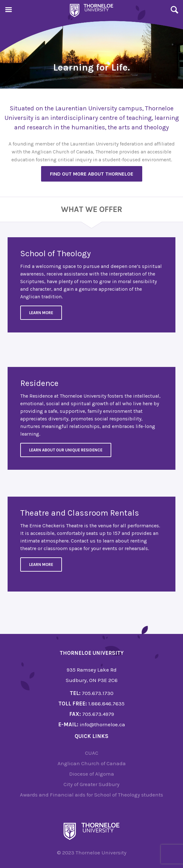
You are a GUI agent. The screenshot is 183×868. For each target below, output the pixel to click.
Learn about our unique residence (66, 450)
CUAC (92, 753)
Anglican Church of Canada (92, 763)
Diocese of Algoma (92, 774)
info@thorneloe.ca (102, 724)
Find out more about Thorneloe (92, 174)
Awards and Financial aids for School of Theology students (91, 795)
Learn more (41, 564)
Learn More (41, 313)
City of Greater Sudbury (91, 784)
